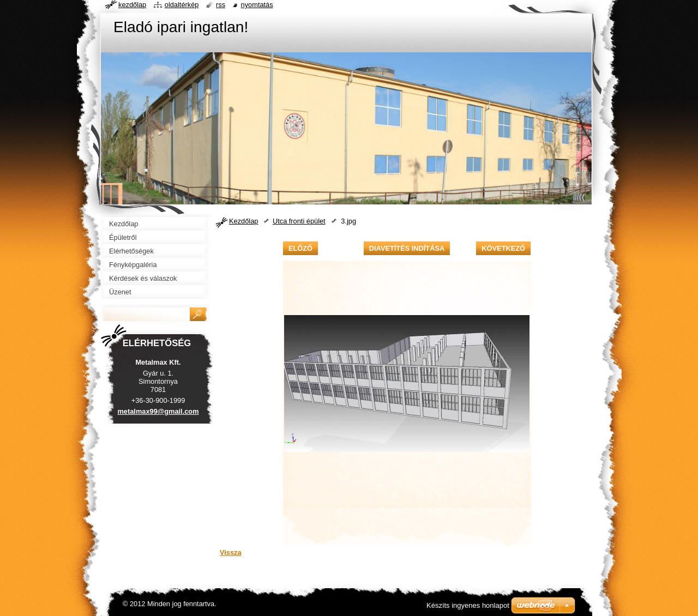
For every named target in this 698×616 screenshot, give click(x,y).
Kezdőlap (243, 221)
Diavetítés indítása (407, 248)
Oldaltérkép (182, 5)
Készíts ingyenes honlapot (468, 605)
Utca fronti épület (299, 221)
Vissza (231, 552)
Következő (503, 248)
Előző (300, 248)
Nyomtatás (257, 5)
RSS (221, 5)
